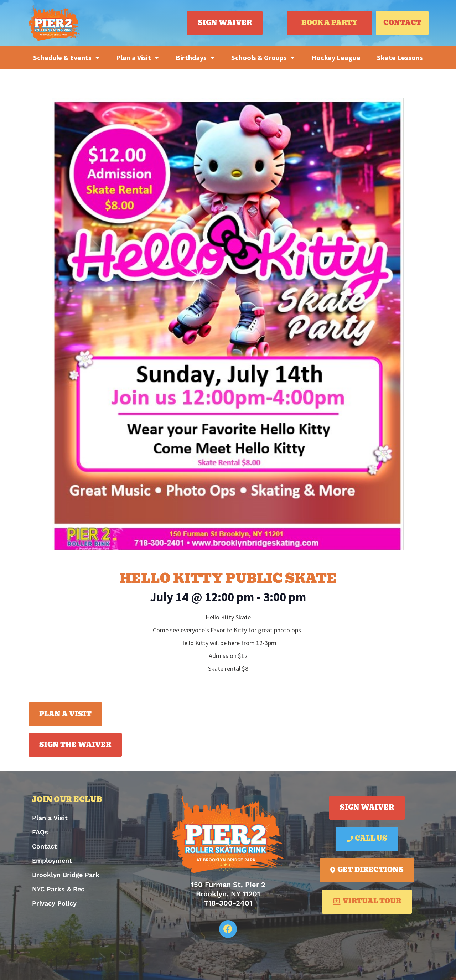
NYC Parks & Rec (58, 889)
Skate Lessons (400, 58)
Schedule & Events (66, 58)
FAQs (40, 832)
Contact (45, 846)
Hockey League (336, 58)
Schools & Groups (263, 58)
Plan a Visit (138, 58)
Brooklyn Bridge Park (66, 875)
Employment (52, 860)
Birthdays (195, 58)
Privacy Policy (54, 903)
